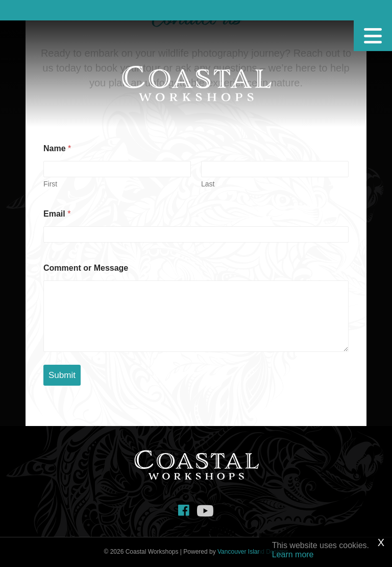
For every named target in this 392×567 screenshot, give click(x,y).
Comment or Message (86, 268)
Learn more (293, 554)
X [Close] (381, 542)
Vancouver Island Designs (253, 552)
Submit (62, 375)
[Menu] (373, 36)
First (50, 184)
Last (208, 184)
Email (57, 214)
